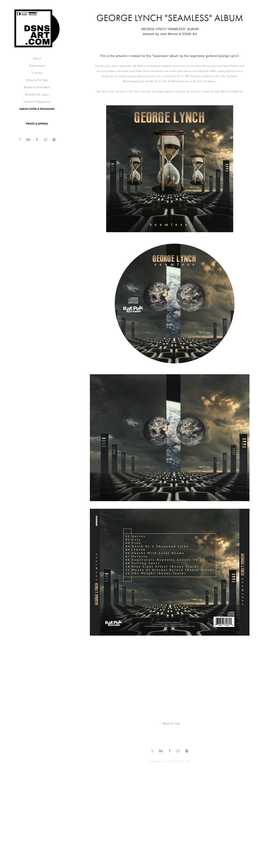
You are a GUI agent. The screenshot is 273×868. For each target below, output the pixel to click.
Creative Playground (37, 102)
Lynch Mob (135, 71)
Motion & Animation (37, 87)
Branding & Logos (37, 94)
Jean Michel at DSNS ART (176, 761)
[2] (143, 81)
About (37, 58)
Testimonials (37, 66)
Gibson (212, 81)
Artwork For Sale (37, 80)
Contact (37, 73)
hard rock (217, 66)
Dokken (235, 66)
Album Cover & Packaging (37, 109)
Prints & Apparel (37, 124)
